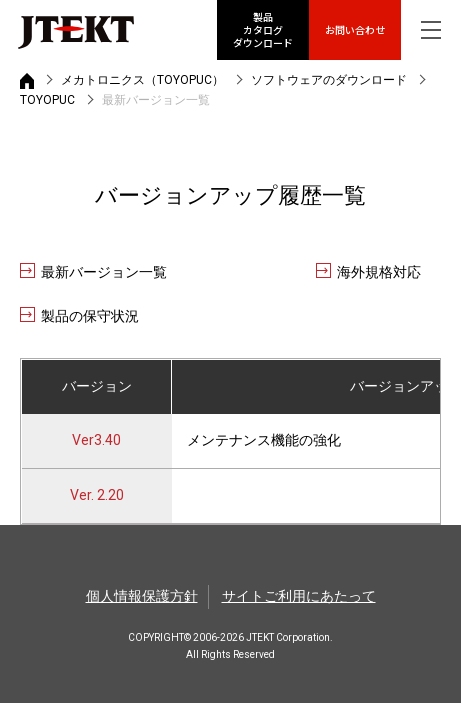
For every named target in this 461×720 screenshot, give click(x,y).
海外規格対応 (379, 272)
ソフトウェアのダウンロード (329, 80)
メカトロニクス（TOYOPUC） (142, 80)
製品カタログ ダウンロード (263, 30)
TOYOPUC (47, 100)
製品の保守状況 (90, 316)
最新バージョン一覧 (104, 272)
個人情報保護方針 (142, 596)
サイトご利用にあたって (299, 596)
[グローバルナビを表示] (431, 30)
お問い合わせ (355, 30)
